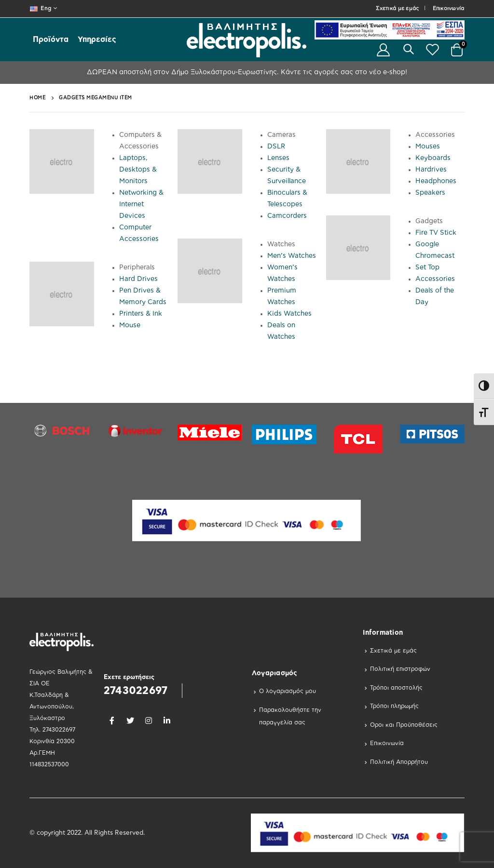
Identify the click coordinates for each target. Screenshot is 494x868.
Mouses (428, 147)
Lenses (278, 158)
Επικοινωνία (449, 8)
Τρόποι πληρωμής (394, 706)
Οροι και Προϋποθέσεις (404, 725)
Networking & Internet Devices (141, 204)
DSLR (276, 147)
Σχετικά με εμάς (397, 8)
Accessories (435, 279)
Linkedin (167, 721)
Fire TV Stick (436, 233)
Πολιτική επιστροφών (400, 669)
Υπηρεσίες (97, 40)
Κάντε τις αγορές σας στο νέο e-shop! (343, 72)
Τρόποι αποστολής (396, 688)
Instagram (149, 721)
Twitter (130, 721)
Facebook (112, 721)
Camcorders (287, 216)
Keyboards (433, 158)
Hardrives (431, 170)
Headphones (436, 181)
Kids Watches (289, 314)
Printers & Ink (141, 314)
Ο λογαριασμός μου (288, 691)
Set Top (427, 267)
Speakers (430, 193)
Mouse (130, 325)
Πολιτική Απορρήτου (399, 762)
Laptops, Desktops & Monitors (138, 170)
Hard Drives (138, 279)
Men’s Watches (292, 256)
